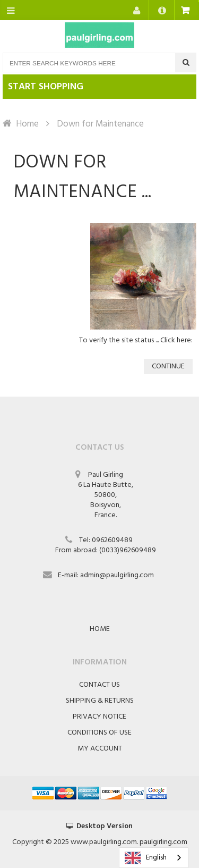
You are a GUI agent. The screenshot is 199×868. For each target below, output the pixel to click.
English (146, 858)
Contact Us (99, 685)
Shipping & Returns (100, 701)
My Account (100, 749)
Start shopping (46, 87)
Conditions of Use (99, 733)
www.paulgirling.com (104, 842)
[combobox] (154, 858)
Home (27, 124)
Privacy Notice (99, 717)
